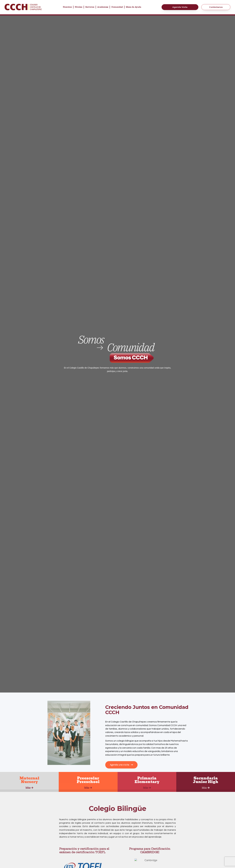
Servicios (90, 7)
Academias (103, 7)
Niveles (79, 7)
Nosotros (67, 7)
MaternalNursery (29, 780)
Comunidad (117, 7)
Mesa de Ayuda (133, 7)
